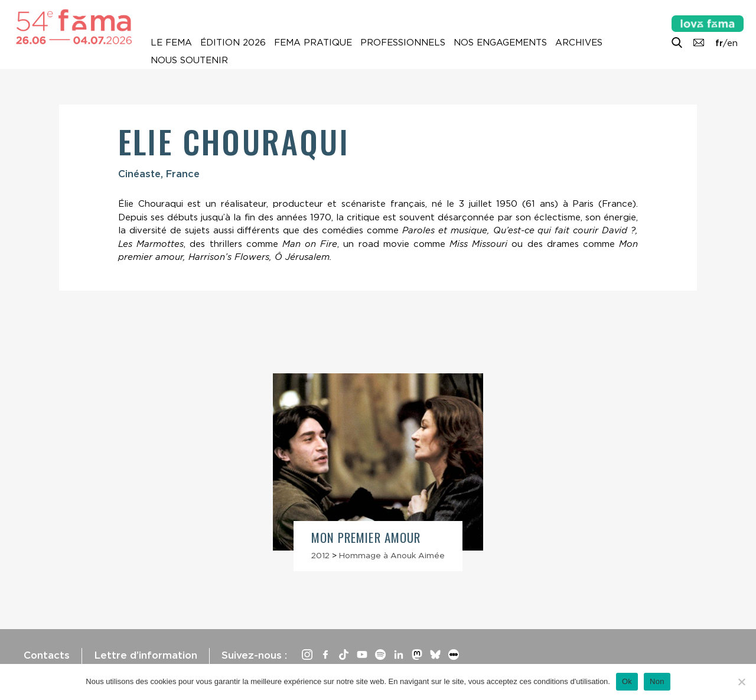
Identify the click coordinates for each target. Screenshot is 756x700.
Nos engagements (500, 43)
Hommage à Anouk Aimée (392, 555)
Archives (579, 43)
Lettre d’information (146, 655)
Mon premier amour (366, 537)
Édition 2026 (233, 43)
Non (657, 681)
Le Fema (171, 43)
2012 (320, 555)
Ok (627, 681)
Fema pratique (313, 43)
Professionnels (403, 43)
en (732, 43)
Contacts (47, 655)
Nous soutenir (189, 60)
